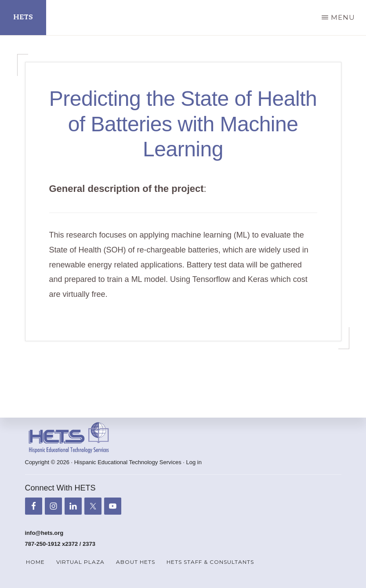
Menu (343, 17)
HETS (23, 17)
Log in (194, 463)
